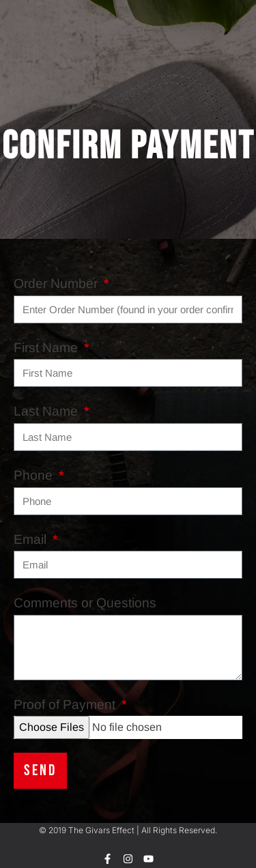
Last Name (47, 411)
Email (32, 539)
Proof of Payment (66, 705)
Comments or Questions (85, 603)
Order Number (57, 284)
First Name (47, 348)
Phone (35, 475)
